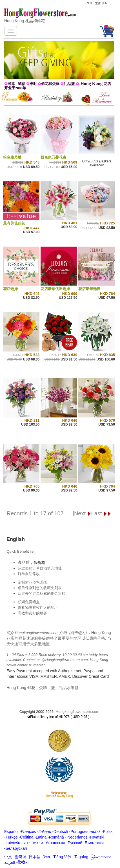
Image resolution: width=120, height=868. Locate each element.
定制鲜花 (25, 582)
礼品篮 (42, 582)
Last (101, 513)
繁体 (98, 3)
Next (83, 513)
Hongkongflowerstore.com (77, 712)
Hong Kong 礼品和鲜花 (25, 21)
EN (105, 3)
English (16, 539)
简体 (90, 3)
